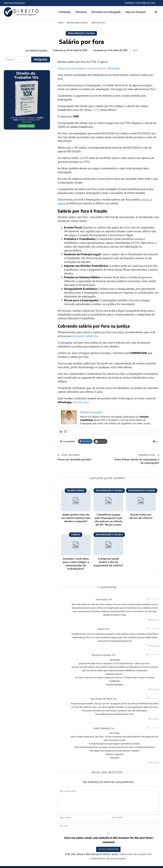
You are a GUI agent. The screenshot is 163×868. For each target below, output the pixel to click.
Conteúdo (65, 12)
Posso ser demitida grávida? (75, 459)
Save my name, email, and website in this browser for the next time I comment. (109, 840)
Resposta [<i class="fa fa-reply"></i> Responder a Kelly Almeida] (154, 762)
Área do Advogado (14, 3)
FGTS (96, 110)
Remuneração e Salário (81, 33)
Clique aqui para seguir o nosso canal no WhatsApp (89, 68)
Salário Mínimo (76, 490)
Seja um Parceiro (136, 12)
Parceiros (81, 12)
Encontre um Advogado (106, 12)
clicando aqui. (81, 402)
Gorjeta (76, 535)
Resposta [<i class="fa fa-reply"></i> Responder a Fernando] (154, 620)
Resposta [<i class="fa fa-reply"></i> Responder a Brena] (154, 646)
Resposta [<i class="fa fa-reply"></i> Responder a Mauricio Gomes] (154, 689)
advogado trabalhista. (85, 336)
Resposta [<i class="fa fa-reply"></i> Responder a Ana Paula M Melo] (154, 719)
